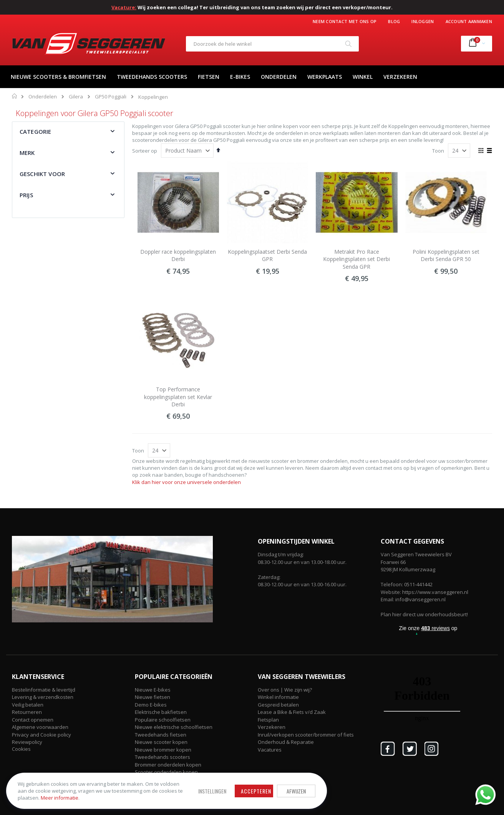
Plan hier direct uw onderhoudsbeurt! (424, 614)
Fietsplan (268, 720)
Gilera (76, 97)
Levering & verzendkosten (43, 697)
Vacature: (124, 7)
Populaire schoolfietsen (163, 720)
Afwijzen (246, 786)
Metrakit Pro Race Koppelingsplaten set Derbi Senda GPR (356, 259)
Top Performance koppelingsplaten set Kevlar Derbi (178, 397)
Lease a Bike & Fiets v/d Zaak (292, 712)
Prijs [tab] (26, 195)
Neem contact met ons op (345, 21)
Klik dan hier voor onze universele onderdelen (187, 482)
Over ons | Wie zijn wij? (285, 690)
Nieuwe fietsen (153, 697)
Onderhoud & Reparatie (286, 742)
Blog (394, 21)
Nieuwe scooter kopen (161, 742)
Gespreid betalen (278, 705)
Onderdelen (43, 97)
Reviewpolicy (27, 742)
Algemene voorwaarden (40, 727)
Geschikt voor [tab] (42, 174)
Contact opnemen (33, 720)
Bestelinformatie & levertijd (44, 690)
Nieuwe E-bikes (153, 690)
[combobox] (272, 44)
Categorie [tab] (35, 131)
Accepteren (206, 786)
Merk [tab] (27, 153)
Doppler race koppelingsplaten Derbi (178, 255)
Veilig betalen (28, 705)
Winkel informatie (278, 697)
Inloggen (423, 21)
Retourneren (27, 712)
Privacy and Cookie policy (41, 735)
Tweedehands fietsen (161, 735)
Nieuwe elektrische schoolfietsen (174, 727)
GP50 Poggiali (111, 97)
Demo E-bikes (151, 705)
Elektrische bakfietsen (161, 712)
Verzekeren (272, 727)
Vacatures (270, 750)
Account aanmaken (469, 21)
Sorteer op (145, 151)
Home (15, 96)
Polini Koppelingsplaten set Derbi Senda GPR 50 (446, 255)
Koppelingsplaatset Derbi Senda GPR (267, 255)
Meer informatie (61, 796)
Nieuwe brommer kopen (163, 750)
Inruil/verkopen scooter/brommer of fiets (306, 735)
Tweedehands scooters (162, 757)
